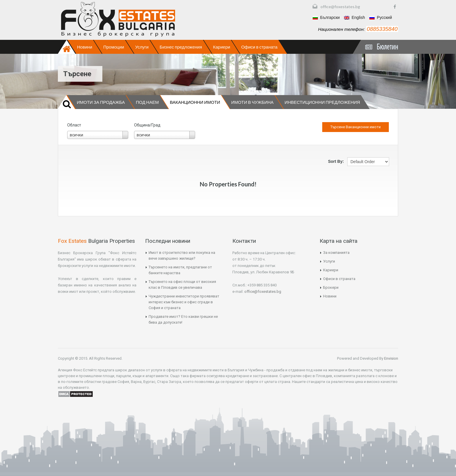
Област (74, 125)
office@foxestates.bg (340, 7)
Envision (391, 358)
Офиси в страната (259, 47)
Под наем (147, 102)
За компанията (336, 253)
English (355, 17)
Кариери (222, 47)
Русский (381, 17)
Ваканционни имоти (195, 102)
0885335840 (382, 29)
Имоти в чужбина (252, 102)
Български (326, 17)
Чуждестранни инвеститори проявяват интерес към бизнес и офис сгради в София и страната (184, 302)
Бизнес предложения (181, 47)
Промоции (114, 47)
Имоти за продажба (101, 102)
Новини (85, 47)
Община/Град (147, 125)
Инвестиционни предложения (322, 102)
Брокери (331, 287)
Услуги (142, 47)
